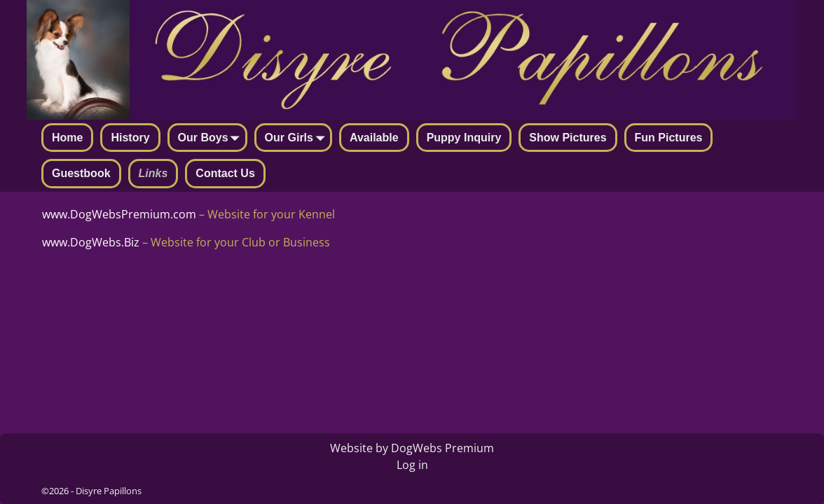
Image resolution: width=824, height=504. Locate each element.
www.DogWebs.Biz (91, 242)
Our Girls (297, 139)
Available (374, 138)
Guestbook (81, 173)
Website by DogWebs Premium (412, 448)
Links (153, 173)
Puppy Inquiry (464, 138)
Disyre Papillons (109, 491)
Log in (412, 465)
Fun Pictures (669, 138)
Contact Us (225, 173)
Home (67, 138)
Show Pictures (568, 138)
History (130, 138)
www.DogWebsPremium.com (121, 214)
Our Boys (212, 139)
